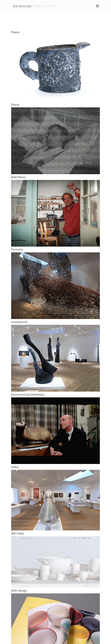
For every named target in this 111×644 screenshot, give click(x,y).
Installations (19, 423)
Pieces (15, 206)
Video (15, 568)
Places (15, 133)
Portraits (17, 351)
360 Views (18, 635)
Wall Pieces (18, 278)
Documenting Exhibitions (28, 496)
